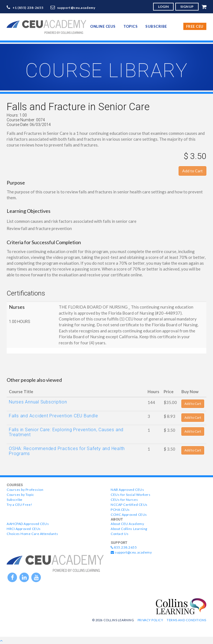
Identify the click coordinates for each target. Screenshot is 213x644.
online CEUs (103, 26)
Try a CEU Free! (19, 505)
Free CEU (195, 26)
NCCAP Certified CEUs (129, 505)
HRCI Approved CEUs (24, 529)
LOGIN (163, 7)
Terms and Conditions (187, 620)
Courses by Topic (20, 495)
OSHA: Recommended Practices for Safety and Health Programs (67, 451)
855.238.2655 (124, 547)
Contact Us (120, 534)
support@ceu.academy (76, 8)
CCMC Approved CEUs (129, 515)
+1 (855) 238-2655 (28, 8)
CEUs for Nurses (124, 500)
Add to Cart (192, 171)
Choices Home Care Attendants (32, 534)
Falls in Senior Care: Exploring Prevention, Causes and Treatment (66, 432)
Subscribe (156, 26)
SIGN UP (187, 7)
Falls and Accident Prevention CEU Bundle (53, 416)
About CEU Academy (127, 524)
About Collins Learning (129, 529)
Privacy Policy (150, 620)
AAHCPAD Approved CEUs (28, 524)
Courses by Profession (25, 490)
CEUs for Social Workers (130, 495)
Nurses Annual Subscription (38, 402)
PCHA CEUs (120, 510)
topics (130, 26)
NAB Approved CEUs (127, 490)
